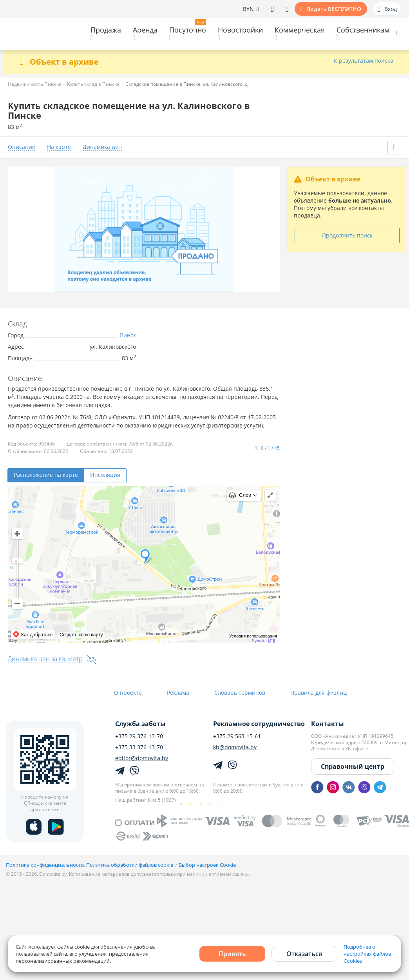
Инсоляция (105, 475)
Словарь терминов (240, 693)
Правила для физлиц (319, 693)
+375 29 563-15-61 (237, 736)
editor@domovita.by (142, 758)
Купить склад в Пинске (93, 84)
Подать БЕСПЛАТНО (334, 9)
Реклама (178, 693)
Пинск (128, 335)
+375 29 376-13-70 (139, 736)
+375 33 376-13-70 (139, 747)
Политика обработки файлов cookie (130, 865)
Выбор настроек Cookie (207, 865)
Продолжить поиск (347, 235)
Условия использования (253, 636)
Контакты (328, 724)
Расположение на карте (46, 475)
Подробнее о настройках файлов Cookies (367, 954)
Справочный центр (353, 766)
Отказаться (304, 954)
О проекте (128, 693)
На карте (59, 147)
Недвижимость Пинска (35, 84)
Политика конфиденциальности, (46, 865)
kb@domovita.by (235, 747)
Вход (387, 9)
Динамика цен (102, 147)
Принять (232, 954)
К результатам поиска (364, 61)
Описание (22, 147)
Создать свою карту (81, 635)
